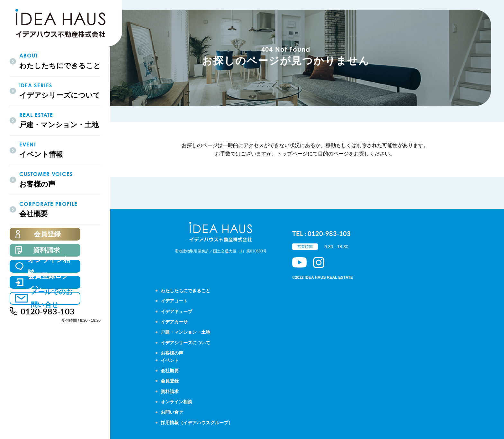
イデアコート (174, 301)
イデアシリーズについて (185, 343)
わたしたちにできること (185, 291)
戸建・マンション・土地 (185, 332)
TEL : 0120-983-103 (321, 233)
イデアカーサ (174, 322)
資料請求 (170, 391)
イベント (170, 360)
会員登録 (170, 381)
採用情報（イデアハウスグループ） (197, 423)
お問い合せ (172, 412)
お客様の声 (172, 353)
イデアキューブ (176, 312)
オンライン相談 (176, 402)
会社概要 (170, 371)
